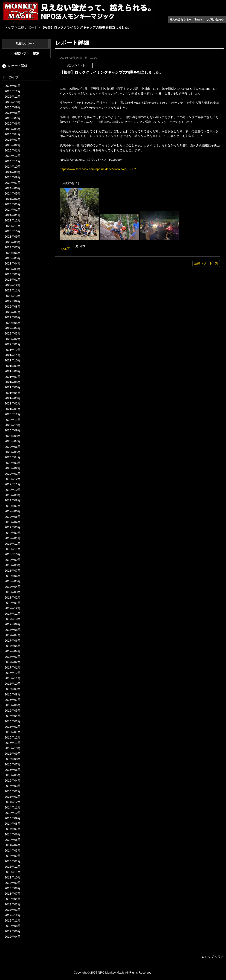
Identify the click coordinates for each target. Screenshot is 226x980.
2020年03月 (13, 463)
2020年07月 (13, 441)
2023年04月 (13, 263)
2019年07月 (13, 506)
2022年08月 (13, 307)
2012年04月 (13, 937)
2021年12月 (13, 350)
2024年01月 (13, 215)
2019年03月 (13, 527)
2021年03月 (13, 398)
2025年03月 (13, 140)
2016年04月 (13, 716)
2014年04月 (13, 845)
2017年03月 (13, 657)
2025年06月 (13, 124)
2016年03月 (13, 721)
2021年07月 (13, 377)
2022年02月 (13, 339)
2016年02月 (13, 727)
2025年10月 (13, 102)
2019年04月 (13, 522)
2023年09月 (13, 237)
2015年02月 (13, 791)
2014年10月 (13, 813)
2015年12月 (13, 737)
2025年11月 (13, 97)
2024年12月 (13, 156)
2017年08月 (13, 630)
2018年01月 (13, 603)
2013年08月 (13, 888)
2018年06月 (13, 576)
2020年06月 (13, 447)
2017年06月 (13, 641)
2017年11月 (13, 614)
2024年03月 (13, 204)
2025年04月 (13, 134)
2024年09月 (13, 172)
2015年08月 (13, 759)
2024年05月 (13, 193)
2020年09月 (13, 430)
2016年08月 (13, 694)
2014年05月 (13, 840)
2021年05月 (13, 387)
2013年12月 (13, 867)
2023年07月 (13, 247)
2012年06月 (13, 931)
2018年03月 (13, 592)
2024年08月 (13, 177)
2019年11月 (13, 484)
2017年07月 (13, 635)
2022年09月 (13, 301)
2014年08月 (13, 824)
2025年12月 (13, 91)
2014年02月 (13, 856)
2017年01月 (13, 667)
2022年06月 (13, 317)
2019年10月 (13, 490)
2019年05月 (13, 517)
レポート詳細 (18, 66)
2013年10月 (13, 877)
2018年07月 (13, 571)
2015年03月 (13, 786)
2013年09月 (13, 883)
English (199, 20)
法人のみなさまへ (181, 20)
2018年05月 (13, 581)
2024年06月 (13, 188)
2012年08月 (13, 926)
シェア (65, 249)
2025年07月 (13, 118)
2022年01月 (13, 344)
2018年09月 (13, 560)
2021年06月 (13, 382)
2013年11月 (13, 872)
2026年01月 (13, 86)
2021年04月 (13, 393)
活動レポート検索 (26, 53)
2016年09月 (13, 689)
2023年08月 (13, 242)
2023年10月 (13, 231)
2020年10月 (13, 425)
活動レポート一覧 (206, 263)
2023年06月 (13, 253)
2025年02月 (13, 145)
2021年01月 (13, 409)
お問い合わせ (215, 20)
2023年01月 (13, 280)
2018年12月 (13, 544)
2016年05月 (13, 711)
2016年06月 (13, 705)
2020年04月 (13, 457)
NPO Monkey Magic (111, 973)
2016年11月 (13, 678)
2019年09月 (13, 495)
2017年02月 (13, 662)
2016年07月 (13, 700)
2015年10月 (13, 748)
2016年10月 (13, 684)
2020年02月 (13, 468)
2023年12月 (13, 220)
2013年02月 (13, 904)
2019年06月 (13, 511)
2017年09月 (13, 624)
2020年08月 (13, 436)
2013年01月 (13, 910)
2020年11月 (13, 420)
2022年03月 (13, 333)
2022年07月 (13, 312)
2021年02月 (13, 403)
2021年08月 (13, 371)
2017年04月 (13, 651)
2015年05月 (13, 775)
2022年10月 (13, 296)
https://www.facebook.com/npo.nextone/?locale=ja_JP (96, 169)
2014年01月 (13, 861)
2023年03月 (13, 269)
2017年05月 (13, 646)
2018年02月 (13, 598)
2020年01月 (13, 474)
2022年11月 (13, 290)
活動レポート (28, 27)
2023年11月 (13, 226)
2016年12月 (13, 673)
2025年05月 (13, 129)
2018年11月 (13, 549)
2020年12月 (13, 414)
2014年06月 (13, 834)
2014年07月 (13, 829)
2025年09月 (13, 107)
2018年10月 (13, 554)
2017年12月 (13, 608)
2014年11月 (13, 807)
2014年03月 (13, 851)
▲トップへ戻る (212, 957)
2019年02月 (13, 533)
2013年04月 (13, 899)
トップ (9, 27)
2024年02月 (13, 210)
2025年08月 (13, 113)
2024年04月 (13, 199)
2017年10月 (13, 619)
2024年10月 (13, 167)
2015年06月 (13, 770)
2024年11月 (13, 161)
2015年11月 (13, 743)
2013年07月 (13, 894)
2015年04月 (13, 781)
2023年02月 (13, 274)
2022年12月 (13, 285)
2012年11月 (13, 920)
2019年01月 (13, 538)
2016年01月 (13, 732)
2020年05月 (13, 452)
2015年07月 (13, 764)
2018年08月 (13, 565)
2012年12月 (13, 915)
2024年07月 (13, 183)
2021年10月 (13, 360)
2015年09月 (13, 754)
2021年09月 (13, 366)
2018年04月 (13, 587)
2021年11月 (13, 355)
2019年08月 (13, 500)
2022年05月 (13, 323)
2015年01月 (13, 797)
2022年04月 (13, 328)
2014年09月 (13, 818)
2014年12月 (13, 802)
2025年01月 (13, 150)
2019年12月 (13, 479)
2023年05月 (13, 258)
